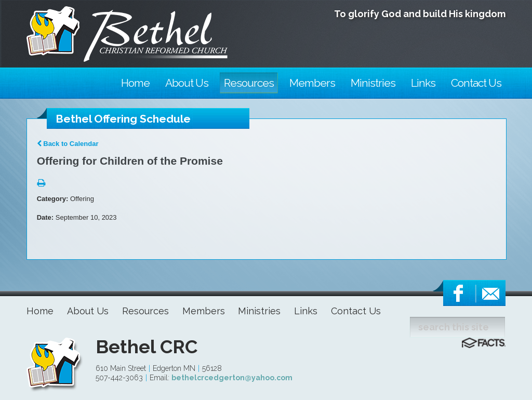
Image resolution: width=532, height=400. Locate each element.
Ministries (259, 311)
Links (306, 311)
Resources (145, 311)
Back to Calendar (68, 144)
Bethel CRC (147, 346)
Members (204, 311)
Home (40, 311)
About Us (88, 311)
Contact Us (356, 311)
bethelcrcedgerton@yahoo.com (232, 378)
